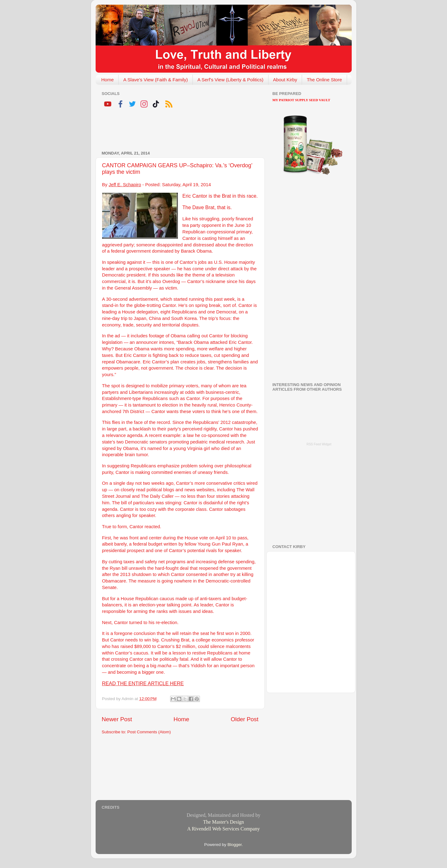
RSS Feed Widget (319, 444)
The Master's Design (223, 822)
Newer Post (117, 719)
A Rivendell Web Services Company (223, 829)
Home (107, 80)
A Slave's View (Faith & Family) (156, 80)
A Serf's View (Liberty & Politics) (230, 80)
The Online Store (324, 80)
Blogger (235, 845)
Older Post (244, 719)
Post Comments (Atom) (149, 732)
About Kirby (285, 80)
